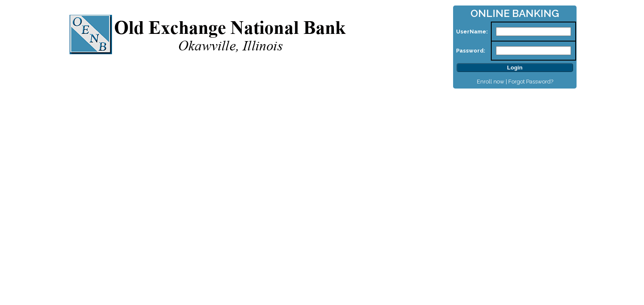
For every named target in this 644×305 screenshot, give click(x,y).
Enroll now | (493, 82)
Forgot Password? (531, 82)
